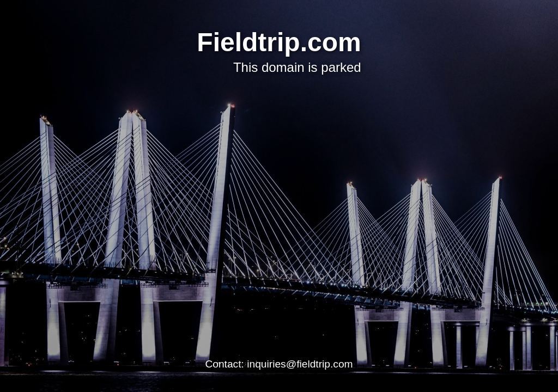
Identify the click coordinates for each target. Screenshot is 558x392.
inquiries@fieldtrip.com (300, 364)
